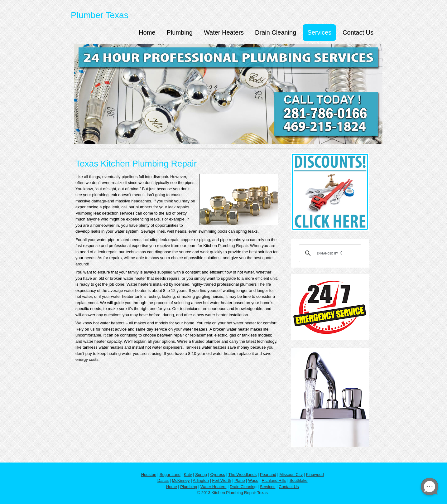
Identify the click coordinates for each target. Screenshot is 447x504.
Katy (188, 475)
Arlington (201, 480)
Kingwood (315, 475)
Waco (253, 480)
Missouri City (291, 475)
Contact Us (358, 32)
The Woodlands (242, 475)
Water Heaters (224, 32)
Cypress (218, 475)
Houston (149, 475)
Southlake (299, 480)
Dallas (163, 480)
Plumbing (179, 32)
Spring (201, 475)
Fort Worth (221, 480)
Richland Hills (274, 480)
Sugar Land (170, 475)
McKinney (181, 480)
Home (147, 32)
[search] (329, 253)
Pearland (268, 475)
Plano (240, 480)
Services (319, 32)
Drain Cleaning (276, 32)
